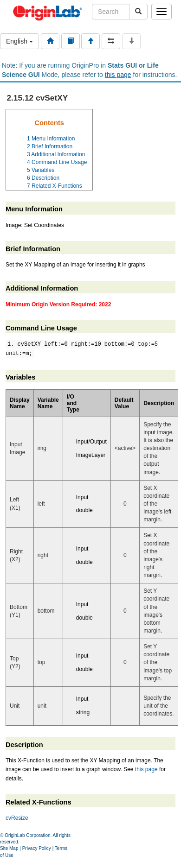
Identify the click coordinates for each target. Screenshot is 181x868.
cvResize (17, 818)
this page (118, 75)
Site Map (9, 848)
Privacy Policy (37, 848)
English (19, 41)
